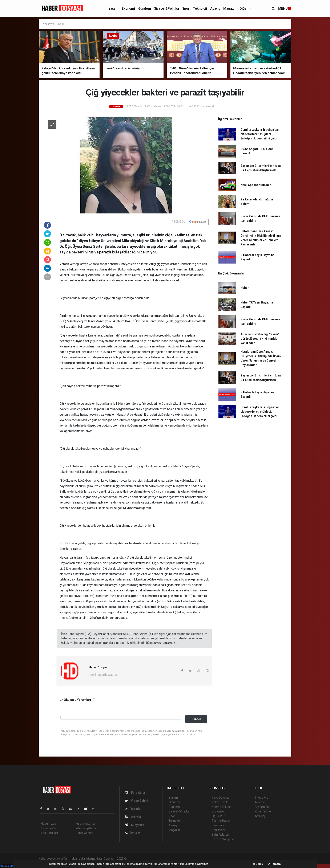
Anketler (260, 802)
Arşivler (133, 817)
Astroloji (260, 816)
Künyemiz (135, 825)
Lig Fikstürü (219, 816)
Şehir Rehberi (220, 835)
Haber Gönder (84, 833)
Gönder (196, 719)
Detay (258, 864)
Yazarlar (134, 809)
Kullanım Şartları (86, 824)
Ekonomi (128, 9)
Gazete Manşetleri (224, 839)
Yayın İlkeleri (49, 828)
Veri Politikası (49, 833)
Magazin (230, 9)
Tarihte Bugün (221, 821)
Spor (186, 9)
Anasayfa (49, 24)
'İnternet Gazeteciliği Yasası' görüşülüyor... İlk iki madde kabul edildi (260, 339)
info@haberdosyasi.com (105, 675)
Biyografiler (262, 807)
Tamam (274, 864)
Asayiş (215, 9)
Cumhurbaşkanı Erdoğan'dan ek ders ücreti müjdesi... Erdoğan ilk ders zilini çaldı (260, 134)
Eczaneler (218, 811)
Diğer (244, 9)
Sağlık (62, 24)
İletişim (133, 833)
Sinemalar (218, 825)
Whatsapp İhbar (86, 828)
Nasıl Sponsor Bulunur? (257, 185)
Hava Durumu (221, 798)
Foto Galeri (136, 793)
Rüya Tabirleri (264, 811)
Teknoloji (200, 9)
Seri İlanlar (219, 830)
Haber (245, 288)
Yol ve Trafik (220, 802)
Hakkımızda (48, 824)
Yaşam (113, 9)
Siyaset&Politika (166, 9)
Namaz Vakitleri (222, 807)
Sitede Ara (262, 798)
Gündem (145, 9)
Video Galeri (136, 801)
